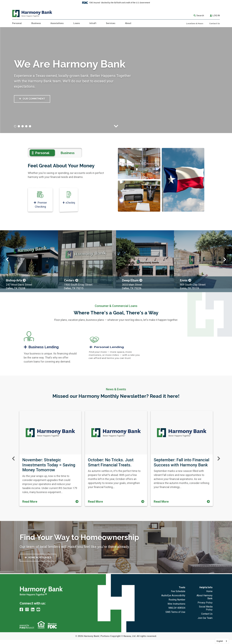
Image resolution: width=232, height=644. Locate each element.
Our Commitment (34, 99)
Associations (57, 23)
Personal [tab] (42, 153)
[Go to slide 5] (30, 126)
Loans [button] (77, 23)
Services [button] (111, 23)
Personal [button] (17, 23)
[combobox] (222, 641)
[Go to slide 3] (23, 126)
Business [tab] (68, 153)
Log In (216, 16)
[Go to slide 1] (15, 126)
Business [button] (36, 23)
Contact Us (215, 24)
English (220, 641)
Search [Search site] (200, 16)
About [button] (128, 23)
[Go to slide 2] (19, 126)
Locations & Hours (195, 24)
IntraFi (93, 23)
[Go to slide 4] (26, 126)
